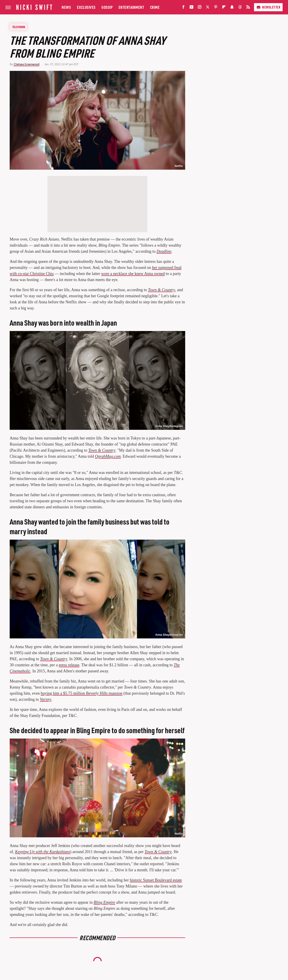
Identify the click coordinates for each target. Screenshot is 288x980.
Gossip (107, 7)
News (66, 7)
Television (19, 27)
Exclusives (86, 7)
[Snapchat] (232, 8)
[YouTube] (191, 8)
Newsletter (268, 7)
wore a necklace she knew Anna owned (133, 274)
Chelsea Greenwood (27, 64)
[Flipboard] (224, 8)
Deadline (164, 251)
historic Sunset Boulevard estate (156, 880)
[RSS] (248, 8)
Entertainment (131, 7)
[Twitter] (208, 8)
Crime (155, 7)
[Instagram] (200, 8)
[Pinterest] (216, 8)
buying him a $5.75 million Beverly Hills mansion (82, 693)
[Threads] (240, 8)
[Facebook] (183, 8)
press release (69, 665)
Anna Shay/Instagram (169, 426)
